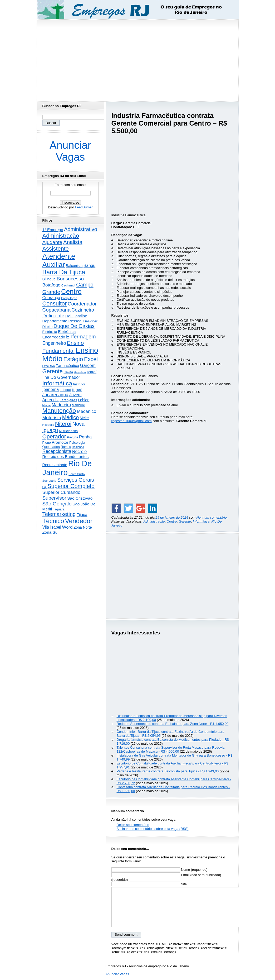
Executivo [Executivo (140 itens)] (49, 366)
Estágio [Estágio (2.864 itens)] (73, 359)
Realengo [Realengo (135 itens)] (78, 447)
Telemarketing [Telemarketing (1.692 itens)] (59, 514)
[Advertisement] (137, 59)
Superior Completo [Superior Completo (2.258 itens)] (71, 486)
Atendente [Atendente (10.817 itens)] (59, 256)
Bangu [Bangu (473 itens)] (89, 266)
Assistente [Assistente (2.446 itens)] (56, 249)
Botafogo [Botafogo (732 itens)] (51, 285)
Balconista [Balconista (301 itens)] (74, 266)
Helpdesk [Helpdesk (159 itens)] (80, 372)
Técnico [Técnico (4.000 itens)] (53, 521)
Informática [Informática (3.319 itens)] (57, 383)
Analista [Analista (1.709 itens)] (73, 242)
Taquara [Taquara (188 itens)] (59, 509)
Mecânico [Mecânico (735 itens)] (87, 411)
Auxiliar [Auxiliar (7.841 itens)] (54, 265)
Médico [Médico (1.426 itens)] (70, 417)
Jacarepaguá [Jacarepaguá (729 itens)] (55, 395)
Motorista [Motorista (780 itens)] (52, 418)
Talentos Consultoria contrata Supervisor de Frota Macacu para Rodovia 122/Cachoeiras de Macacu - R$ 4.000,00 (171, 749)
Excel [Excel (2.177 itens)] (91, 359)
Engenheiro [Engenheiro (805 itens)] (54, 343)
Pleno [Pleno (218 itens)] (47, 443)
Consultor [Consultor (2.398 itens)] (55, 303)
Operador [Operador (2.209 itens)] (54, 437)
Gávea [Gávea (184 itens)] (68, 372)
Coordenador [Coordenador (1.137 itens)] (82, 304)
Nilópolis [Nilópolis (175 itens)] (48, 425)
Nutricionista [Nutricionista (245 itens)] (68, 431)
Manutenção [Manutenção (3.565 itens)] (59, 411)
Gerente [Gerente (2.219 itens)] (53, 371)
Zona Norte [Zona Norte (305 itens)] (83, 527)
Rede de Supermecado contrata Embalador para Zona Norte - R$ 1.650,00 (173, 724)
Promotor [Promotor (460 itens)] (60, 442)
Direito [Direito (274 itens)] (48, 327)
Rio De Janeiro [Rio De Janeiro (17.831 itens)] (67, 468)
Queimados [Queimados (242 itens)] (51, 447)
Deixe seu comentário (133, 825)
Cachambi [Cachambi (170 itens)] (68, 285)
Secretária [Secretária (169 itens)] (49, 481)
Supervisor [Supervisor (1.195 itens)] (54, 498)
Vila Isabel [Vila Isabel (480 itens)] (52, 527)
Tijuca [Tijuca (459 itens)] (82, 515)
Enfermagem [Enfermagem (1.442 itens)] (81, 337)
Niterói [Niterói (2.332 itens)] (63, 424)
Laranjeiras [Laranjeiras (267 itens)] (68, 400)
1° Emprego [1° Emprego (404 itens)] (53, 230)
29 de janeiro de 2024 (172, 517)
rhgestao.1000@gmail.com (132, 421)
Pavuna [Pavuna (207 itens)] (72, 437)
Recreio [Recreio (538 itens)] (79, 451)
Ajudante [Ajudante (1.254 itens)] (52, 242)
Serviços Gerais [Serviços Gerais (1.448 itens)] (76, 480)
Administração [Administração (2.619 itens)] (61, 236)
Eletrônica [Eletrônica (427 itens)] (67, 331)
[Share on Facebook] (116, 508)
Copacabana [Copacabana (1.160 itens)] (57, 310)
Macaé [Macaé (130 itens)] (47, 405)
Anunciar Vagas (70, 151)
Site (149, 884)
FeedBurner (84, 207)
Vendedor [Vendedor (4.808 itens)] (79, 521)
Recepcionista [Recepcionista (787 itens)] (57, 451)
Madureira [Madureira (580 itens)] (61, 405)
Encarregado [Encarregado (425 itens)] (54, 337)
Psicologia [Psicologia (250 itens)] (77, 443)
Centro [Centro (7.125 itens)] (71, 291)
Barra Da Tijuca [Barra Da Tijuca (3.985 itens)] (64, 272)
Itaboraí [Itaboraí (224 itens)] (65, 390)
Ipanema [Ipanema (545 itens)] (51, 389)
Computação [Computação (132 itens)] (69, 298)
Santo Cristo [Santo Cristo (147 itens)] (77, 474)
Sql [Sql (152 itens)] (45, 487)
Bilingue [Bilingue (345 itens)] (49, 279)
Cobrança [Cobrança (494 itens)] (51, 298)
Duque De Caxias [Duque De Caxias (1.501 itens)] (74, 326)
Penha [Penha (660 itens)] (85, 437)
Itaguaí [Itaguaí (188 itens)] (77, 390)
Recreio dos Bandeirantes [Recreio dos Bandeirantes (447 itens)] (66, 456)
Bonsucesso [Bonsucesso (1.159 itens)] (70, 279)
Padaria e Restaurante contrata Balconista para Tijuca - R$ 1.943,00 (168, 771)
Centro (172, 521)
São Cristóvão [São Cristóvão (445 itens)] (80, 498)
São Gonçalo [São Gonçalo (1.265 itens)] (57, 504)
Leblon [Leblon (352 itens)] (84, 400)
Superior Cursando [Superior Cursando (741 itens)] (62, 492)
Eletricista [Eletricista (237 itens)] (50, 332)
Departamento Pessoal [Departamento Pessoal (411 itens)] (62, 321)
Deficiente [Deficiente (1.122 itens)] (53, 316)
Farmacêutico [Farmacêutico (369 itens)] (67, 366)
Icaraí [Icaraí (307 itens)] (92, 372)
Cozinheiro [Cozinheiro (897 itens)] (83, 310)
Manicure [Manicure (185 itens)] (78, 405)
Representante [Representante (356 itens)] (55, 465)
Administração (154, 521)
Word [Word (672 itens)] (67, 527)
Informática (201, 521)
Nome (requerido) (159, 870)
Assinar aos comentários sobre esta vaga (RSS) (153, 829)
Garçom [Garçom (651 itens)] (88, 365)
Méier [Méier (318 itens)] (84, 418)
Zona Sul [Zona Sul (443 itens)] (50, 532)
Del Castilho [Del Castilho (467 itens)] (76, 316)
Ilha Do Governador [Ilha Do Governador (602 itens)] (61, 377)
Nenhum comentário (212, 517)
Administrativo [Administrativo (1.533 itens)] (81, 229)
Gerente (185, 521)
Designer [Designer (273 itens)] (90, 321)
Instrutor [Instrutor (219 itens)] (79, 384)
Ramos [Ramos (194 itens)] (66, 447)
